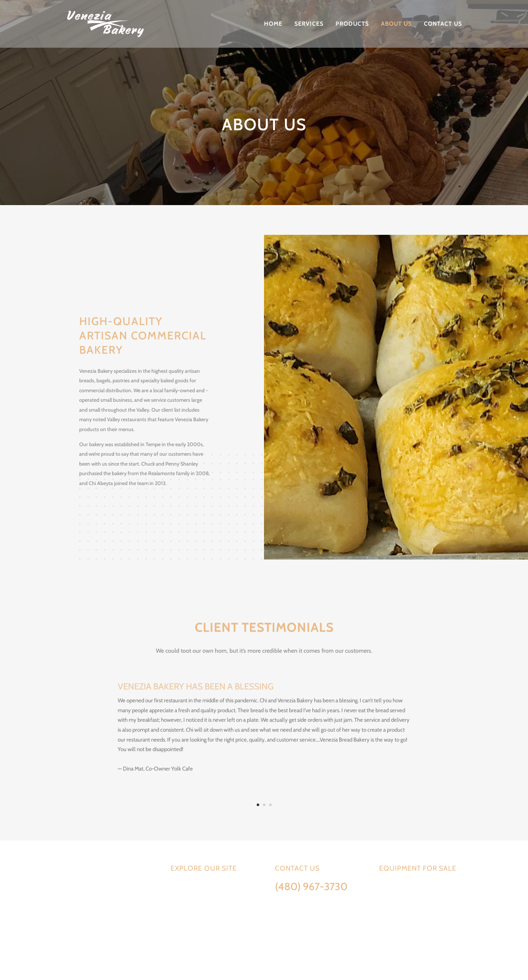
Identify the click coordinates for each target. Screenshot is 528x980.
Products (352, 24)
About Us (396, 24)
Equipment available (402, 886)
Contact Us (443, 24)
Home (273, 24)
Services (309, 24)
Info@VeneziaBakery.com (304, 901)
